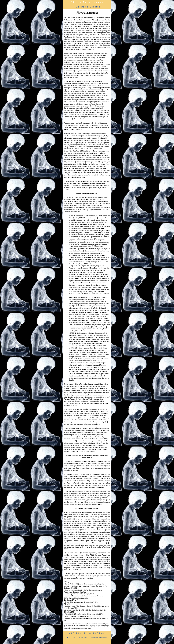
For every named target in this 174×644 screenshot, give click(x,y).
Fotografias (103, 638)
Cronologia (94, 638)
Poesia (83, 638)
